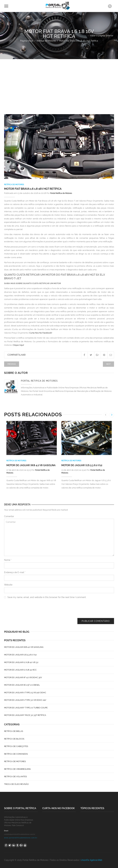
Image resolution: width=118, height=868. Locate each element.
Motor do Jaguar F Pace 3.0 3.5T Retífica (25, 715)
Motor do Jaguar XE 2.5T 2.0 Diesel (22, 685)
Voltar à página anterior (102, 35)
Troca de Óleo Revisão (16, 784)
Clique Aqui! (18, 345)
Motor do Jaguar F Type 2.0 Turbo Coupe (26, 708)
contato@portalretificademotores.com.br (20, 834)
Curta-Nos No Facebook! (41, 333)
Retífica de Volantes (15, 776)
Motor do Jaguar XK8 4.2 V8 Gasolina (31, 465)
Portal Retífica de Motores (61, 193)
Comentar (9, 516)
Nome (8, 560)
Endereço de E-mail (15, 572)
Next (108, 364)
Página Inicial (27, 41)
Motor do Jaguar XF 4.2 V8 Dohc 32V (23, 677)
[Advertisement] (59, 82)
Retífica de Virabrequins (17, 769)
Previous (12, 364)
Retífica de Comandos (16, 754)
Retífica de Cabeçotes (16, 746)
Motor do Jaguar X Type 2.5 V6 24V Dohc (25, 692)
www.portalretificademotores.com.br (21, 838)
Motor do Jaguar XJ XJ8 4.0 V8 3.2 (21, 662)
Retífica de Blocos (14, 739)
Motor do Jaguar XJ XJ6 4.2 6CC (20, 670)
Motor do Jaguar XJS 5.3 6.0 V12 (82, 465)
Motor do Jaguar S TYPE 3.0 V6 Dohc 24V (25, 700)
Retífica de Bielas (14, 731)
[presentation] (27, 611)
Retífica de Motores (46, 41)
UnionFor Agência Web (91, 860)
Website (8, 585)
